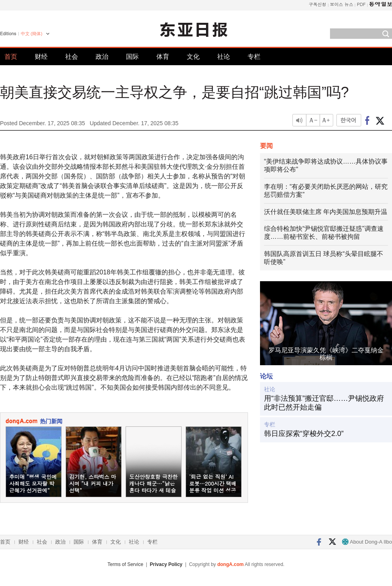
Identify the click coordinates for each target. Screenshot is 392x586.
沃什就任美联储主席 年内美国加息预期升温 (326, 212)
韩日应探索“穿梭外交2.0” (304, 434)
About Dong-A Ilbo (367, 542)
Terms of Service (125, 564)
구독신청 (318, 4)
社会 (72, 57)
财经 (41, 57)
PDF (361, 4)
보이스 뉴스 (342, 4)
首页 (11, 57)
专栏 (254, 57)
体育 (163, 57)
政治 (102, 57)
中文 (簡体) (32, 34)
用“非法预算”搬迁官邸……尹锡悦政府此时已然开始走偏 (324, 403)
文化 (193, 57)
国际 (132, 57)
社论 (224, 57)
